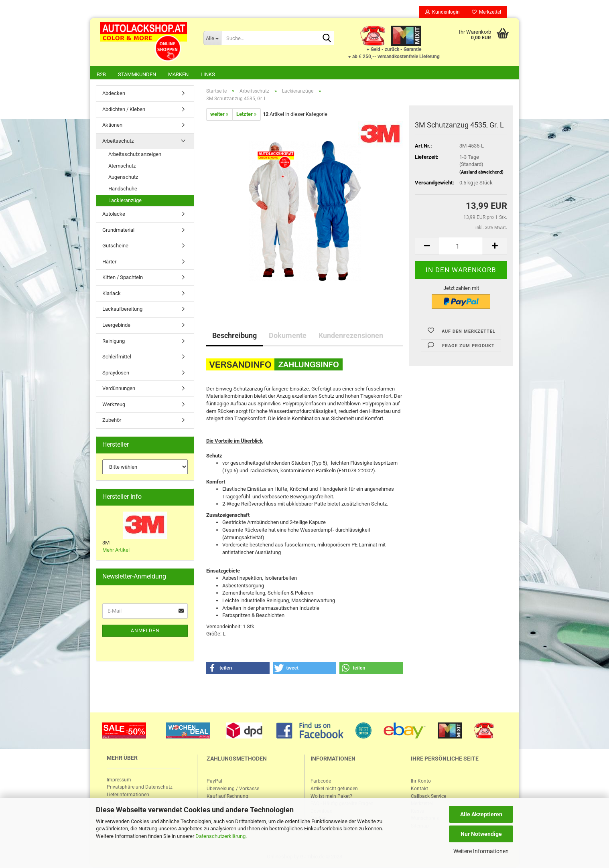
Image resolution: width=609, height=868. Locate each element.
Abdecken (114, 94)
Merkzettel (486, 12)
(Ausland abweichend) (481, 173)
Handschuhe (123, 189)
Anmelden (145, 631)
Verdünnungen (119, 389)
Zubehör (112, 421)
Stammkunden (137, 74)
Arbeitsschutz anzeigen (135, 155)
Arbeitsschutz (118, 142)
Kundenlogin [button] (443, 12)
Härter (109, 262)
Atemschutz (122, 167)
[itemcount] (461, 247)
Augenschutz (123, 178)
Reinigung (114, 342)
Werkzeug (114, 405)
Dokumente (288, 336)
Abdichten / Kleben (124, 110)
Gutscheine (115, 246)
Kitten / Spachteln (123, 278)
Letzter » (247, 115)
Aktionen (112, 126)
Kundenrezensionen (351, 336)
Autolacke (114, 215)
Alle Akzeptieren (481, 814)
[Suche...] (212, 38)
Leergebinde (116, 326)
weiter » (219, 115)
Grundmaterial (118, 231)
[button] (238, 669)
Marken (178, 74)
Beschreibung (234, 336)
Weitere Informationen (481, 851)
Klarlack (112, 294)
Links (208, 74)
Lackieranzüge (125, 201)
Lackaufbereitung (122, 310)
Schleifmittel (117, 357)
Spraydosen (116, 373)
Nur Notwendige (481, 834)
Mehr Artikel (116, 551)
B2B (101, 74)
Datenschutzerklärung (220, 836)
